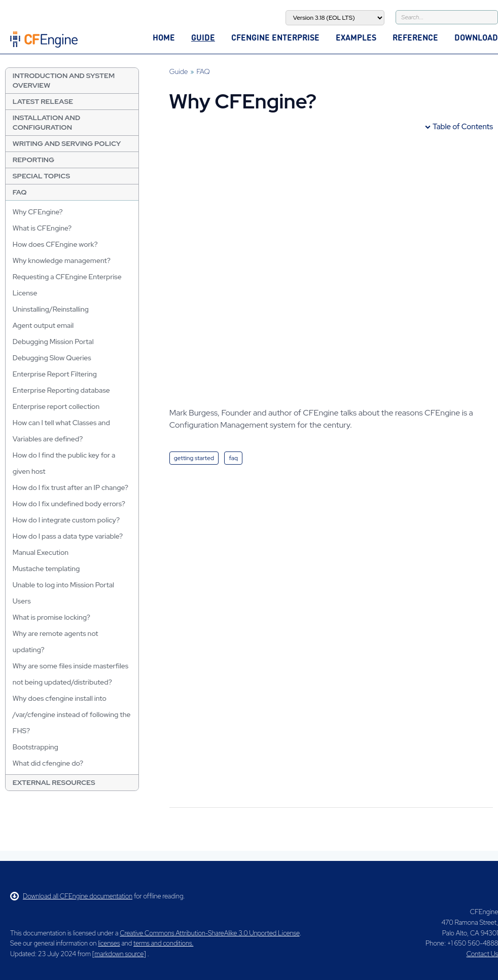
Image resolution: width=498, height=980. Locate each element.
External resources (54, 782)
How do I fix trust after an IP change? (70, 487)
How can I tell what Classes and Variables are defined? (61, 431)
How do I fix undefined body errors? (69, 504)
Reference (415, 37)
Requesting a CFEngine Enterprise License (67, 285)
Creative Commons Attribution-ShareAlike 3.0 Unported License (209, 933)
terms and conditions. (163, 943)
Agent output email (43, 325)
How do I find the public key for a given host (64, 463)
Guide (203, 37)
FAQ (20, 192)
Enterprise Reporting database (61, 390)
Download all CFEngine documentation (71, 896)
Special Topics (41, 176)
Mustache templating (46, 569)
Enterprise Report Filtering (55, 374)
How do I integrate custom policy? (66, 520)
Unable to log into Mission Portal (63, 585)
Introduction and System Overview (64, 80)
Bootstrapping (35, 747)
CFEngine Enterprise (275, 37)
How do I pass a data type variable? (68, 536)
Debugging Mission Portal (53, 342)
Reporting (33, 160)
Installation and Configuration (46, 122)
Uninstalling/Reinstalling (51, 309)
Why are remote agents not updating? (56, 642)
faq (233, 458)
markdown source (119, 954)
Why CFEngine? (38, 212)
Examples (356, 37)
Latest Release (43, 101)
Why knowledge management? (62, 260)
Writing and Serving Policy (67, 143)
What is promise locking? (51, 617)
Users (22, 601)
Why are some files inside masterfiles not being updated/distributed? (70, 674)
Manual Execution (41, 552)
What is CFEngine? (42, 228)
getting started (194, 458)
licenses (109, 943)
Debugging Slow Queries (52, 358)
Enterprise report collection (56, 406)
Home (164, 37)
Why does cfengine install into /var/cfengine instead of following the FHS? (72, 714)
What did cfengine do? (48, 763)
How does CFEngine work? (55, 244)
